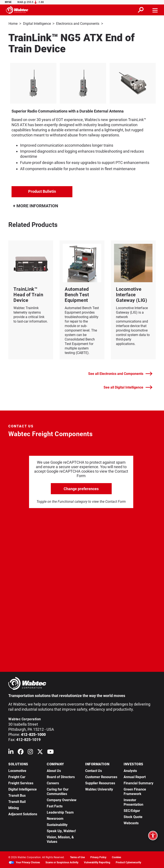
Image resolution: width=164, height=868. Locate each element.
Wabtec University (99, 789)
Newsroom (55, 818)
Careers (53, 783)
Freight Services (21, 783)
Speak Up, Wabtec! (61, 831)
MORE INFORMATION (36, 205)
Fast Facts (55, 806)
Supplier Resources (100, 783)
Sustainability (57, 824)
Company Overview (62, 800)
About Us (54, 770)
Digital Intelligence (37, 24)
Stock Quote (133, 816)
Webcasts (131, 823)
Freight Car (17, 777)
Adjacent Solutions (23, 814)
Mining (14, 807)
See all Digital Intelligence (128, 387)
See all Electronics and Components (120, 373)
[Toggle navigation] (155, 10)
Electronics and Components (78, 24)
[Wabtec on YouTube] (51, 752)
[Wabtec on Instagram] (30, 752)
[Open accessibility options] (153, 836)
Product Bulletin (42, 191)
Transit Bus (17, 795)
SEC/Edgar (132, 810)
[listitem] (33, 83)
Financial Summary (138, 783)
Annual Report (135, 777)
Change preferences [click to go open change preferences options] (81, 488)
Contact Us (94, 770)
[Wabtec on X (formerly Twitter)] (40, 752)
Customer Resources (101, 777)
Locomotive (17, 770)
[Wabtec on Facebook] (21, 752)
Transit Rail (17, 801)
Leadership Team (60, 812)
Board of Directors (61, 777)
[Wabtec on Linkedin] (11, 752)
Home (13, 24)
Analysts (130, 770)
